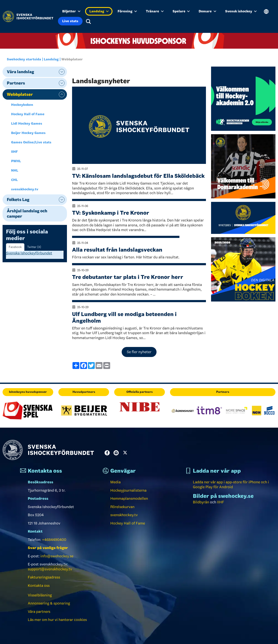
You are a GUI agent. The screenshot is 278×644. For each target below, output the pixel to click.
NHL (15, 170)
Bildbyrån (201, 502)
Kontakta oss (39, 586)
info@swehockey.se (57, 556)
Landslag (99, 11)
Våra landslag (20, 72)
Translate (266, 12)
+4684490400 (54, 540)
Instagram (117, 453)
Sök (88, 21)
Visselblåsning (40, 595)
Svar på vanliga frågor (48, 548)
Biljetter (71, 11)
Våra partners (39, 612)
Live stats (70, 21)
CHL (14, 180)
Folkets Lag (18, 200)
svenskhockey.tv (25, 189)
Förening (127, 11)
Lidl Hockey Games (27, 123)
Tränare (155, 11)
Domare (207, 11)
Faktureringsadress (44, 577)
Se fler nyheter (139, 352)
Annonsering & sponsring (49, 603)
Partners (16, 83)
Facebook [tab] (15, 247)
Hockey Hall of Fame (28, 114)
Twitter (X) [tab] (34, 247)
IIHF (14, 152)
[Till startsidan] (28, 16)
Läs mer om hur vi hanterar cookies (57, 620)
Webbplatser (20, 94)
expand (62, 72)
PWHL (16, 161)
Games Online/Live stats (31, 142)
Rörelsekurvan (122, 507)
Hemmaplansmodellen (129, 498)
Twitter (126, 453)
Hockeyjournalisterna (128, 490)
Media (115, 482)
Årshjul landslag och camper (27, 213)
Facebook (108, 453)
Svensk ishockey (241, 11)
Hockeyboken (22, 105)
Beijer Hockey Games (28, 133)
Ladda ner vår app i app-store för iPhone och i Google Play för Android (231, 484)
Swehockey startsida (24, 59)
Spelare (181, 11)
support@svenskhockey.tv (50, 569)
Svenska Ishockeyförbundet (29, 253)
